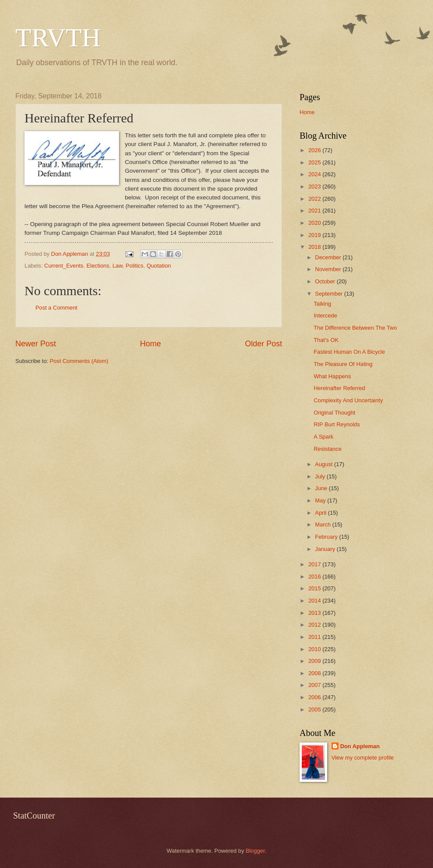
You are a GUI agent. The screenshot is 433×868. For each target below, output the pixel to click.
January (326, 549)
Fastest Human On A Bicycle (349, 352)
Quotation (159, 266)
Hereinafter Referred (339, 388)
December (329, 257)
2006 (315, 697)
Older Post (264, 344)
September (330, 294)
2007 (315, 685)
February (327, 537)
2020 (315, 223)
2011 (315, 637)
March (323, 525)
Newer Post (36, 344)
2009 (315, 661)
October (326, 281)
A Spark (323, 437)
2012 (315, 625)
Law (117, 266)
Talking (322, 304)
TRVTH (58, 38)
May (321, 500)
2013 (315, 613)
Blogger (255, 851)
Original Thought (334, 413)
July (321, 476)
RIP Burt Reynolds (337, 424)
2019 (315, 235)
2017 (315, 564)
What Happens (332, 376)
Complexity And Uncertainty (348, 400)
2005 (315, 709)
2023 (315, 186)
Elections (98, 266)
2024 (315, 174)
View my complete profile (363, 758)
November (329, 269)
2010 (315, 649)
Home (150, 344)
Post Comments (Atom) (79, 361)
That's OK (326, 340)
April (321, 513)
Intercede (325, 315)
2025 (315, 162)
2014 (315, 601)
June (322, 488)
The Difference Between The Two (355, 328)
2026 (315, 150)
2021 (315, 211)
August (325, 464)
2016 (315, 577)
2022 (315, 199)
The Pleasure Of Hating (343, 364)
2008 (315, 673)
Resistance (328, 449)
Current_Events (64, 266)
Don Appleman (360, 746)
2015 (315, 588)
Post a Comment (56, 308)
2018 (315, 247)
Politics (134, 266)
